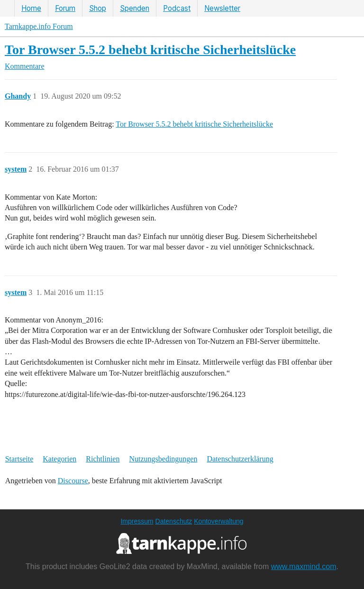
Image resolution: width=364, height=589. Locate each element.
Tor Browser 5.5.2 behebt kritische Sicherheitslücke (150, 50)
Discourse (73, 481)
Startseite (19, 459)
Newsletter (222, 8)
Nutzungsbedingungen (163, 459)
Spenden (135, 8)
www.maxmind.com (304, 566)
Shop (98, 8)
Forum (65, 8)
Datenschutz (174, 521)
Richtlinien (103, 459)
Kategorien (59, 459)
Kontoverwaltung (218, 521)
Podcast (177, 8)
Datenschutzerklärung (240, 459)
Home (31, 8)
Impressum (137, 521)
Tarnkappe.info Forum (39, 26)
